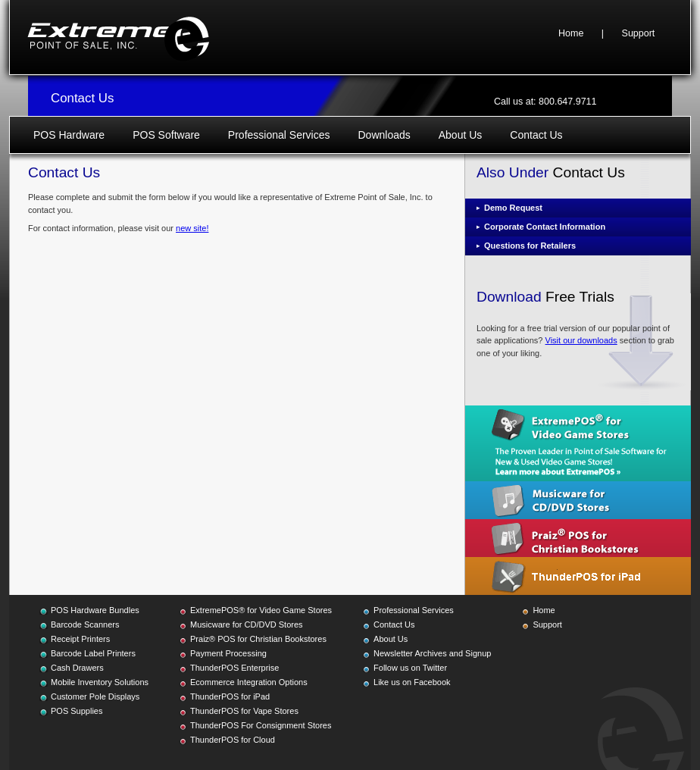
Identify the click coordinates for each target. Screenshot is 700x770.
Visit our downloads (581, 340)
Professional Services (279, 135)
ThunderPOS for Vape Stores (244, 711)
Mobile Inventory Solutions (100, 682)
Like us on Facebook (412, 682)
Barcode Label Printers (93, 653)
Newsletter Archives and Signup (432, 653)
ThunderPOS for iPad (230, 696)
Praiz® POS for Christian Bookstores (258, 639)
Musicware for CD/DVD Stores (247, 624)
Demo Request (513, 208)
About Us (461, 135)
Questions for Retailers (530, 246)
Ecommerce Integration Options (249, 682)
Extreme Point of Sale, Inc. (118, 37)
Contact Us (536, 135)
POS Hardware (69, 135)
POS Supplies (77, 711)
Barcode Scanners (85, 624)
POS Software (166, 135)
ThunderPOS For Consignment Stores (261, 725)
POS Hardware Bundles (95, 610)
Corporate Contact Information (545, 227)
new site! (192, 228)
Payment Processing (228, 653)
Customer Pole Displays (95, 696)
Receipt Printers (80, 639)
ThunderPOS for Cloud (233, 740)
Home (571, 33)
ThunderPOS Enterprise (234, 668)
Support (639, 33)
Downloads (384, 135)
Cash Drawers (77, 668)
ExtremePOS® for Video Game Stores (261, 610)
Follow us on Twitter (410, 668)
